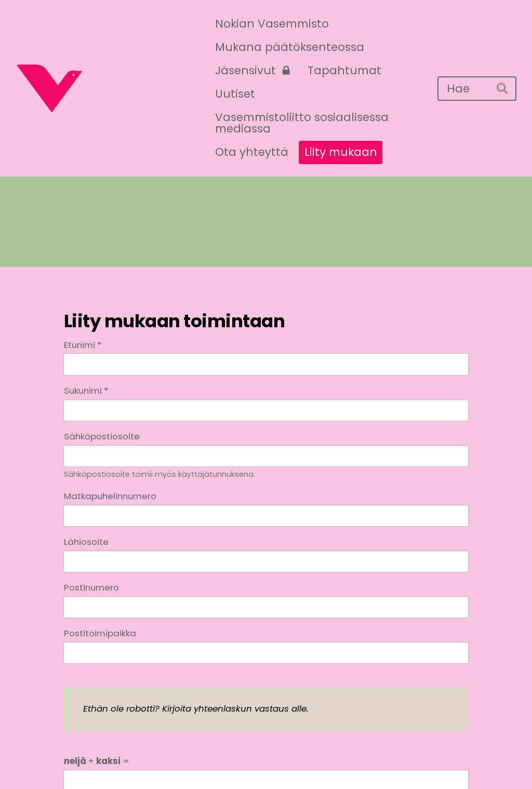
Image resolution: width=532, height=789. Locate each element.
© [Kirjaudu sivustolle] (70, 761)
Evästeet (359, 761)
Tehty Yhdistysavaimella (429, 761)
